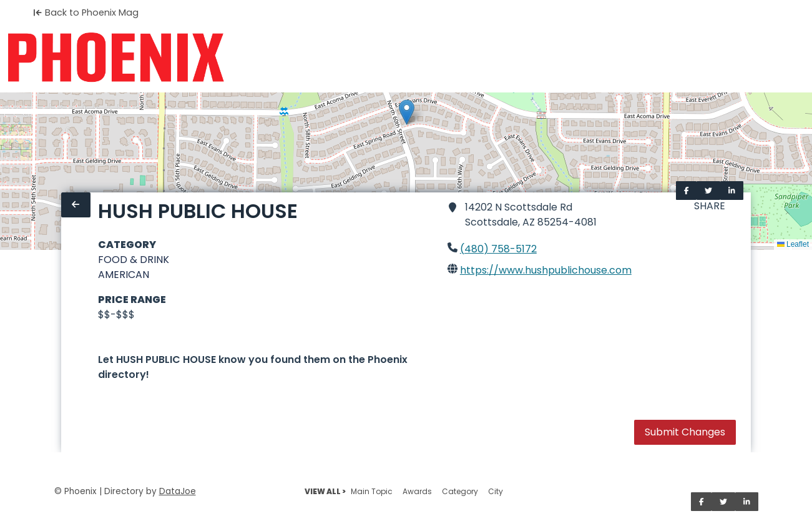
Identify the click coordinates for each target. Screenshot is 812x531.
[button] (407, 112)
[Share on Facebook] (687, 191)
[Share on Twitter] (708, 191)
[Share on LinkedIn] (732, 191)
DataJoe (178, 491)
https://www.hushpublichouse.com (546, 270)
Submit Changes (685, 432)
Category (460, 491)
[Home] (116, 57)
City (496, 491)
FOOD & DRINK (134, 260)
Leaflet (793, 244)
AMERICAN (124, 275)
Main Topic (372, 491)
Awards (417, 491)
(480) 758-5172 (498, 249)
